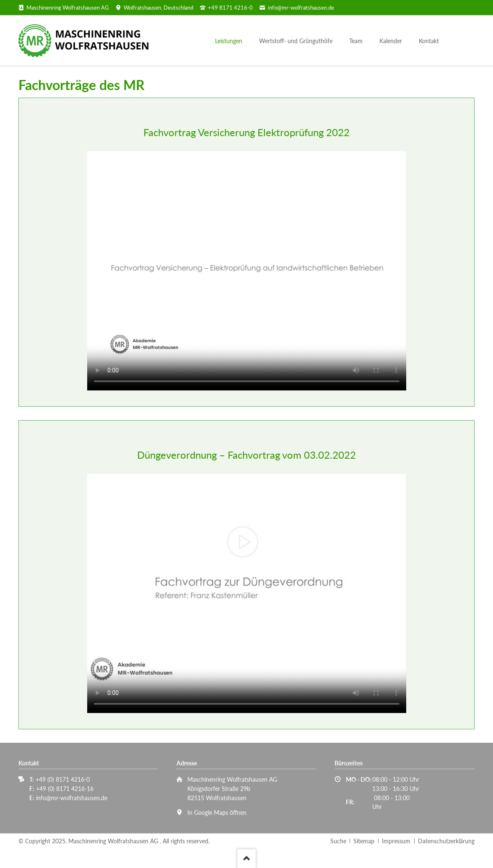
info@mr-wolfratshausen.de (72, 798)
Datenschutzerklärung (446, 841)
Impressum (396, 841)
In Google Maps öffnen (217, 812)
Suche (338, 841)
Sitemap (364, 841)
